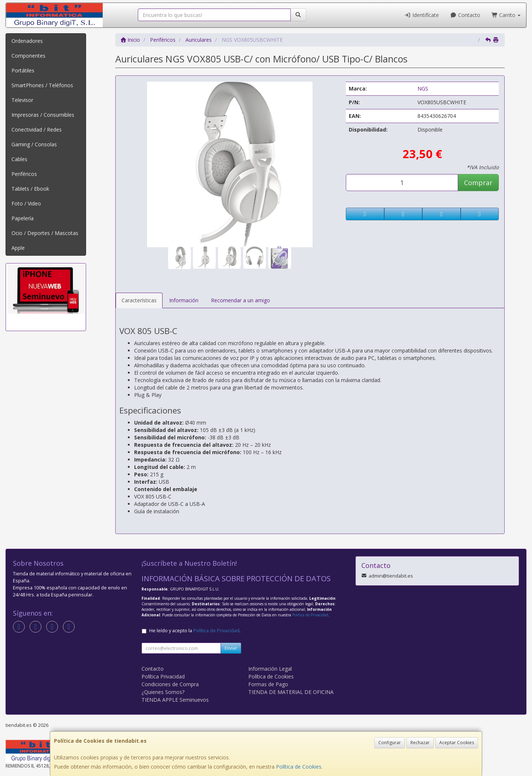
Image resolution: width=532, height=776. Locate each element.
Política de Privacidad (310, 615)
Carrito (506, 15)
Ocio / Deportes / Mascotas (45, 233)
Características (139, 300)
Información (184, 300)
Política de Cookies (299, 767)
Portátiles (23, 70)
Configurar (390, 743)
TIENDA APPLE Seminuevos (175, 700)
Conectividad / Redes (37, 130)
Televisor (22, 100)
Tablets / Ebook (30, 189)
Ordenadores (27, 41)
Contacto (465, 15)
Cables (19, 159)
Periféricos (24, 174)
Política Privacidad (163, 676)
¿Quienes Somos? (163, 692)
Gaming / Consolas (34, 144)
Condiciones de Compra (170, 684)
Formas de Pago (268, 684)
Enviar (231, 648)
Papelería (23, 218)
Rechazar (420, 743)
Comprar (478, 183)
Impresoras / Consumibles (43, 115)
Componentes (28, 56)
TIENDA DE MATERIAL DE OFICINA (291, 692)
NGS (423, 89)
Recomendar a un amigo (241, 300)
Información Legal (270, 669)
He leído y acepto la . (195, 631)
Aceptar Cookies (457, 743)
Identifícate (422, 15)
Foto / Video (26, 203)
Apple (18, 248)
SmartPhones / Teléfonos (42, 85)
